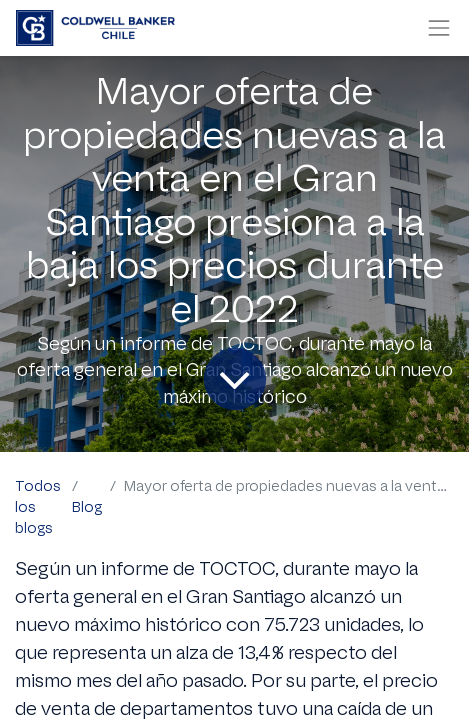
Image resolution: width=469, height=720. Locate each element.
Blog (87, 507)
